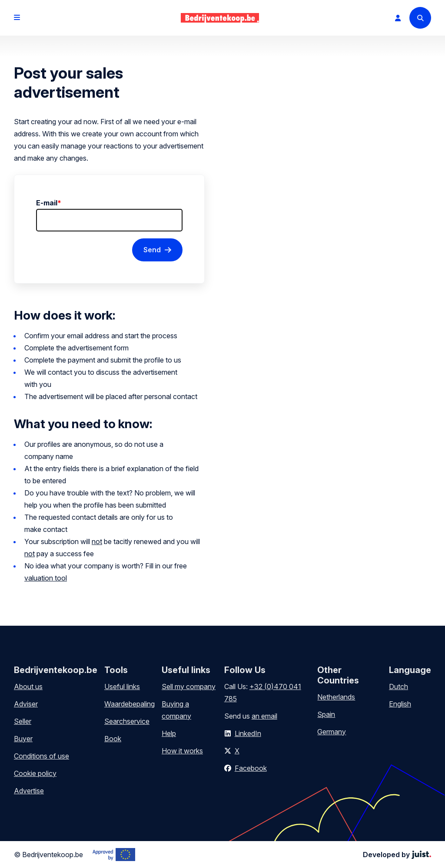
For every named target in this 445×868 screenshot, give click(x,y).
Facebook (251, 768)
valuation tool (46, 578)
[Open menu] (17, 18)
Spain (326, 714)
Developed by (397, 855)
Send (152, 250)
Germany (332, 732)
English (400, 704)
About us (28, 686)
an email (264, 716)
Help (169, 733)
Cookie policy (35, 773)
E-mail (49, 203)
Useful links (122, 686)
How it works (182, 751)
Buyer (23, 739)
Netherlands (336, 697)
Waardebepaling (130, 704)
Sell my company (189, 686)
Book (113, 739)
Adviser (26, 704)
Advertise (29, 791)
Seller (23, 721)
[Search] (420, 18)
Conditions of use (42, 756)
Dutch (399, 686)
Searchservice (127, 721)
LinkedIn (248, 733)
